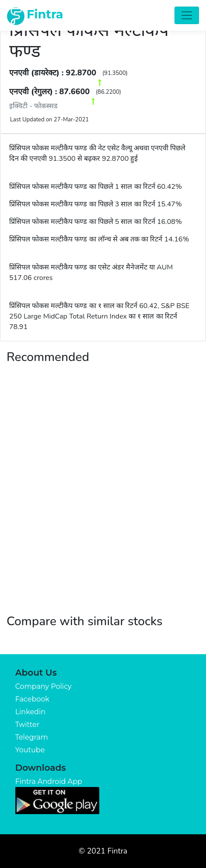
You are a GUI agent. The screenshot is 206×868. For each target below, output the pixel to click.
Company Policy (44, 686)
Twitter (27, 725)
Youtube (30, 750)
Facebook (32, 699)
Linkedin (30, 712)
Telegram (32, 737)
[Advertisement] (103, 498)
